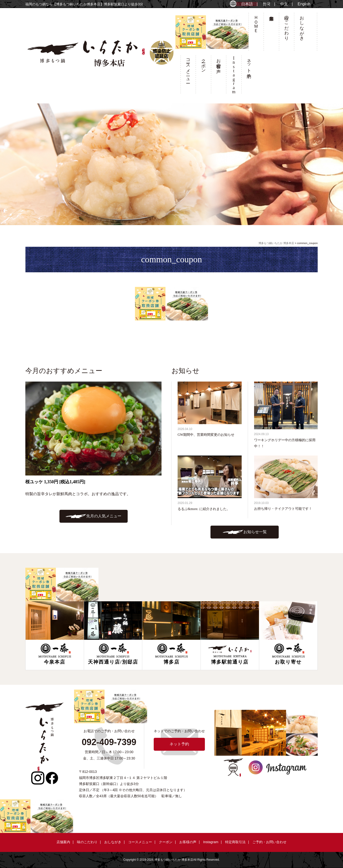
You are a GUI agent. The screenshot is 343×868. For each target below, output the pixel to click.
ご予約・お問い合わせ (269, 842)
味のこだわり (286, 26)
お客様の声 (219, 61)
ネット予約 (249, 63)
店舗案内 (271, 33)
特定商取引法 (235, 842)
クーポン (203, 63)
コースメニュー (188, 68)
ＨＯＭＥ (256, 22)
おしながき (302, 26)
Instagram (211, 842)
